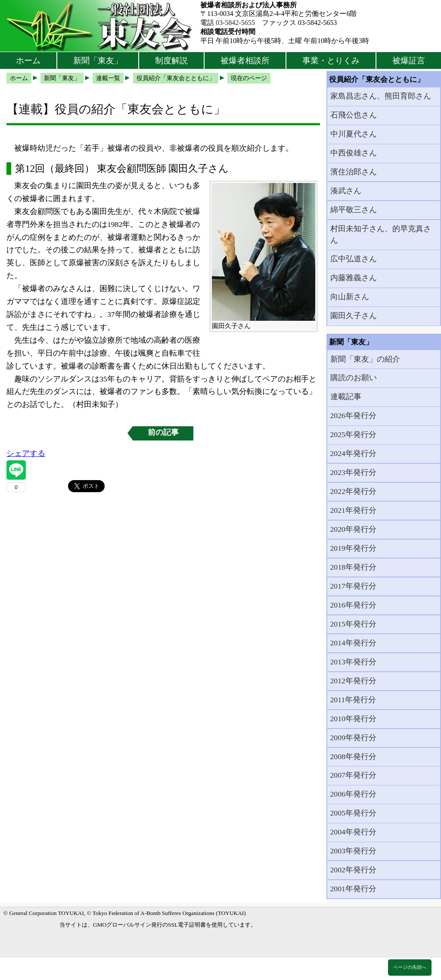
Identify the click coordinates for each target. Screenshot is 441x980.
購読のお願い (354, 378)
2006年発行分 (353, 794)
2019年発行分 (353, 548)
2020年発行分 (353, 529)
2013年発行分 (353, 662)
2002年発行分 (353, 870)
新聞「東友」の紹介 (365, 359)
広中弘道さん (354, 259)
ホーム (28, 60)
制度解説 (171, 60)
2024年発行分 (353, 453)
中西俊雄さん (354, 153)
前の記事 (163, 432)
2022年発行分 (353, 491)
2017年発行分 (353, 586)
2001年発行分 (353, 889)
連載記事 (346, 397)
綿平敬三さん (354, 210)
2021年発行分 (353, 510)
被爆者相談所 (245, 60)
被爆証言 (409, 60)
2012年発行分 (353, 681)
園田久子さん (354, 316)
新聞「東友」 (98, 60)
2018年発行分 (353, 567)
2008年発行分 (353, 757)
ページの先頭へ (410, 967)
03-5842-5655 (235, 23)
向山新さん (350, 297)
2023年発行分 (353, 472)
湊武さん (346, 191)
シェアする (26, 453)
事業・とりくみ (331, 60)
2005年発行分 (353, 813)
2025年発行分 (353, 434)
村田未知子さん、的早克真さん (381, 234)
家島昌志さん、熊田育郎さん (381, 96)
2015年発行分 (353, 624)
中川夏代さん (354, 134)
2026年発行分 (353, 416)
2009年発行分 (353, 738)
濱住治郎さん (354, 172)
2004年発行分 (353, 832)
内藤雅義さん (354, 278)
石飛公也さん (354, 115)
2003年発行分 (353, 851)
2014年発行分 (353, 643)
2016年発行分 (353, 605)
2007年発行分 (353, 775)
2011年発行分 (353, 700)
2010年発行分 (353, 719)
